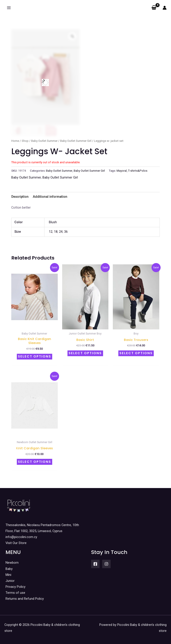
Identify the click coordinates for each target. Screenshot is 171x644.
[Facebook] (95, 562)
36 (66, 232)
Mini (8, 572)
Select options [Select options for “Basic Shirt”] (85, 353)
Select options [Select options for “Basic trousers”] (136, 353)
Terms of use (15, 590)
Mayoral (122, 171)
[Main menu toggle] (9, 8)
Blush (53, 222)
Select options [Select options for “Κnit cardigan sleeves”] (35, 460)
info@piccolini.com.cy (21, 535)
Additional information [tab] (50, 197)
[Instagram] (106, 562)
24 (61, 232)
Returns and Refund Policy (25, 596)
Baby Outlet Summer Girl (76, 141)
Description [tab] (20, 197)
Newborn (12, 560)
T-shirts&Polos (138, 171)
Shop (25, 141)
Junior (10, 578)
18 (56, 232)
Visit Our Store (16, 541)
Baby (9, 566)
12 (51, 232)
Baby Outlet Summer (44, 141)
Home (15, 141)
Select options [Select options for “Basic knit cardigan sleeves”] (35, 356)
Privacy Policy (15, 584)
